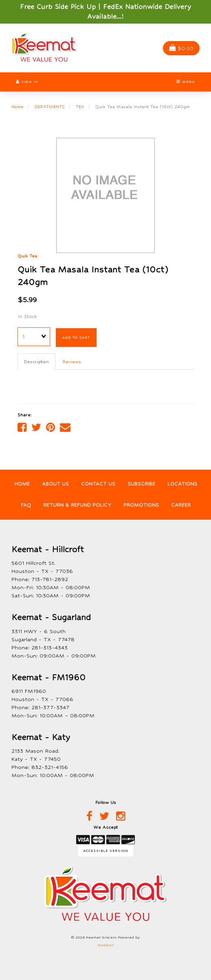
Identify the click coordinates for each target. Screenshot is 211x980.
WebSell (106, 945)
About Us (55, 484)
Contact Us (98, 484)
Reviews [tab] (72, 362)
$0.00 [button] (181, 48)
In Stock (27, 316)
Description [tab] (36, 362)
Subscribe (141, 484)
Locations (182, 484)
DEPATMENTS (50, 107)
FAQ (26, 505)
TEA (80, 107)
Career (181, 505)
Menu (186, 82)
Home (18, 107)
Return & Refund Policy (77, 505)
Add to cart (76, 338)
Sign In (27, 82)
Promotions (141, 505)
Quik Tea (27, 256)
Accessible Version (106, 851)
